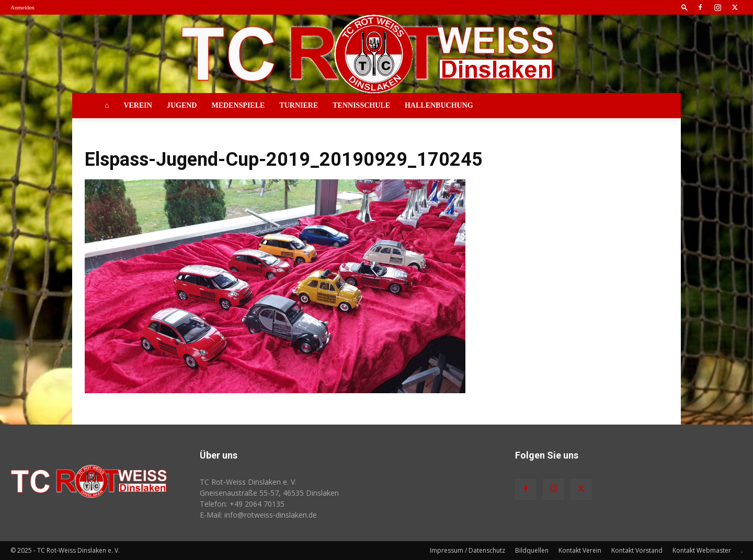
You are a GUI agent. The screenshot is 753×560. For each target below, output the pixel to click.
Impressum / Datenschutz (467, 550)
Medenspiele (238, 105)
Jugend (182, 105)
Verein (138, 105)
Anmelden (22, 7)
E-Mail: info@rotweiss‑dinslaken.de (258, 515)
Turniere (299, 105)
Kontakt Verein (580, 550)
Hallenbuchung (439, 105)
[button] (684, 7)
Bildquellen (532, 550)
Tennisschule (361, 105)
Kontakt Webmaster (702, 550)
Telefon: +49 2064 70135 (242, 504)
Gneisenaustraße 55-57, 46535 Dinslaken (269, 493)
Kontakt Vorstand (637, 550)
